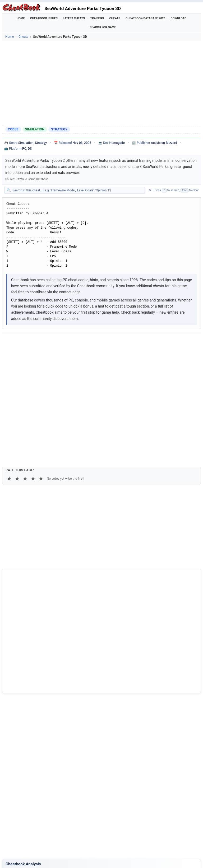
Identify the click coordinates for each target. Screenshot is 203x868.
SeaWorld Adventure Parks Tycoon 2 (39, 772)
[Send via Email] (99, 342)
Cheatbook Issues (44, 18)
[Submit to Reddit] (48, 342)
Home (21, 18)
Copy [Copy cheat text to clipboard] (29, 356)
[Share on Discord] (61, 342)
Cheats (115, 18)
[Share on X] (35, 342)
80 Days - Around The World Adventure (41, 799)
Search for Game (103, 27)
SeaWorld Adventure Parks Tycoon (38, 781)
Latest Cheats (74, 18)
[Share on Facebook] (22, 342)
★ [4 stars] (33, 379)
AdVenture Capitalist (26, 808)
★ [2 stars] (17, 379)
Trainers (97, 18)
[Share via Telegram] (86, 342)
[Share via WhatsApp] (73, 342)
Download (178, 18)
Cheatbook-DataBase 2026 (145, 18)
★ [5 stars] (41, 379)
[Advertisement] (101, 83)
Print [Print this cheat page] (50, 356)
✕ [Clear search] (150, 190)
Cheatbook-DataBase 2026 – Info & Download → (43, 661)
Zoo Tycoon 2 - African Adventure (37, 790)
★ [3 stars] (25, 379)
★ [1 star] (9, 379)
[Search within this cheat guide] (77, 190)
